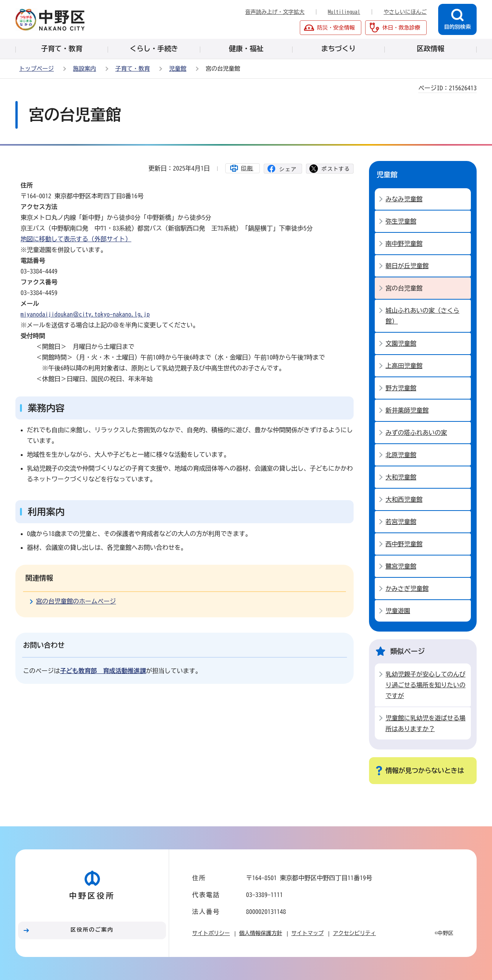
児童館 (178, 69)
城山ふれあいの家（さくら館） (422, 316)
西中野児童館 (404, 544)
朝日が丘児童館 (407, 266)
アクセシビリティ (354, 933)
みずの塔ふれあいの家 (416, 433)
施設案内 (85, 69)
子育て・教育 (133, 69)
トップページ (37, 69)
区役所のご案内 (92, 930)
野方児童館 (401, 388)
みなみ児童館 (404, 199)
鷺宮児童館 (401, 566)
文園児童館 (401, 343)
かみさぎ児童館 (407, 589)
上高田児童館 (404, 366)
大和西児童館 (404, 499)
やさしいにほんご (405, 12)
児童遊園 (398, 611)
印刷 (247, 168)
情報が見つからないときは (425, 770)
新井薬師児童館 (407, 410)
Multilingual (344, 12)
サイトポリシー (211, 933)
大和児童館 (401, 477)
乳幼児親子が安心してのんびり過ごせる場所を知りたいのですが (426, 685)
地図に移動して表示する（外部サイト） (76, 239)
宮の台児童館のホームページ (76, 601)
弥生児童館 (401, 221)
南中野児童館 (404, 244)
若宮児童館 (401, 522)
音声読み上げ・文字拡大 (275, 12)
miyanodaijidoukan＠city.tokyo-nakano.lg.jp (85, 314)
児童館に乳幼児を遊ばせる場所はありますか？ (426, 723)
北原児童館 (401, 455)
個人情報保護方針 (261, 933)
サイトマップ (307, 933)
